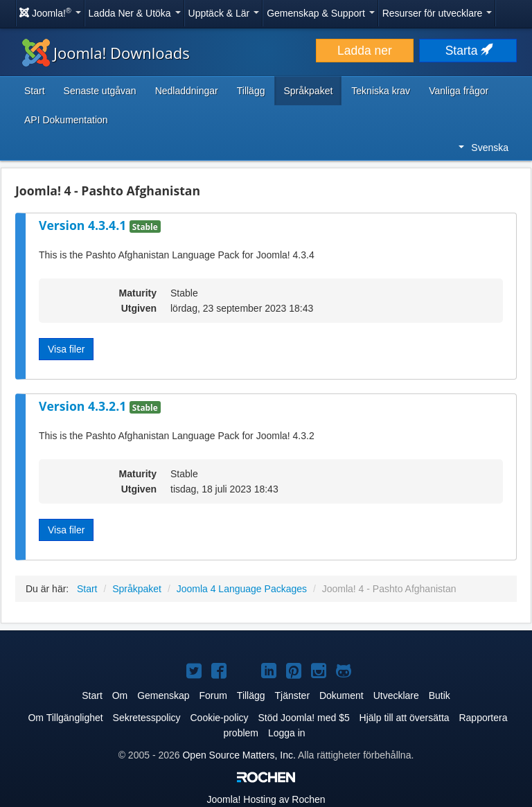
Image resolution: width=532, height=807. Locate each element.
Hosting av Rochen (266, 799)
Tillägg (251, 91)
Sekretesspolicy (147, 718)
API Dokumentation (66, 120)
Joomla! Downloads (106, 53)
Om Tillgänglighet (65, 718)
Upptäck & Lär (224, 13)
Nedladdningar (187, 91)
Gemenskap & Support (321, 13)
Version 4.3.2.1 (84, 406)
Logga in (287, 733)
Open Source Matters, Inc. (239, 755)
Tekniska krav (381, 91)
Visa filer (66, 349)
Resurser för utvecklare (437, 13)
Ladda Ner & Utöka (135, 13)
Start (35, 91)
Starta (468, 51)
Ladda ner (365, 51)
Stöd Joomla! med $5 (303, 718)
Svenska (484, 148)
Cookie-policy (219, 718)
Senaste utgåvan (100, 91)
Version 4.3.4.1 (84, 225)
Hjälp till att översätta (405, 718)
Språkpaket (308, 91)
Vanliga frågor (459, 91)
